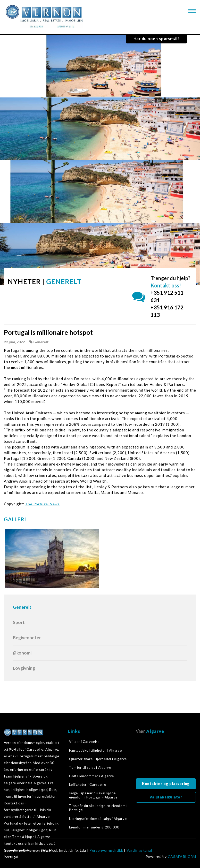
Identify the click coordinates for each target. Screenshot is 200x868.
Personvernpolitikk (106, 850)
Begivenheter (27, 638)
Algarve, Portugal (166, 758)
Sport (19, 622)
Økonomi (22, 653)
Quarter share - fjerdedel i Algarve (98, 759)
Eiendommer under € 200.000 (94, 827)
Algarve (155, 731)
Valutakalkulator (166, 797)
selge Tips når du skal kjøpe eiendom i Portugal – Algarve (93, 795)
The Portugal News (43, 504)
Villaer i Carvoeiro (84, 742)
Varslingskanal (139, 850)
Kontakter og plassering (166, 784)
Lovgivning (24, 668)
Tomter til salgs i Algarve (90, 767)
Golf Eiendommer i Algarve (91, 776)
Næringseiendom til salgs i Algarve (98, 819)
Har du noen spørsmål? (157, 39)
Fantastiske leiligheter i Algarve (95, 750)
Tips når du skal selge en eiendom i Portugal (98, 808)
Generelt (22, 607)
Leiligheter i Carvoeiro (88, 785)
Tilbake (165, 854)
